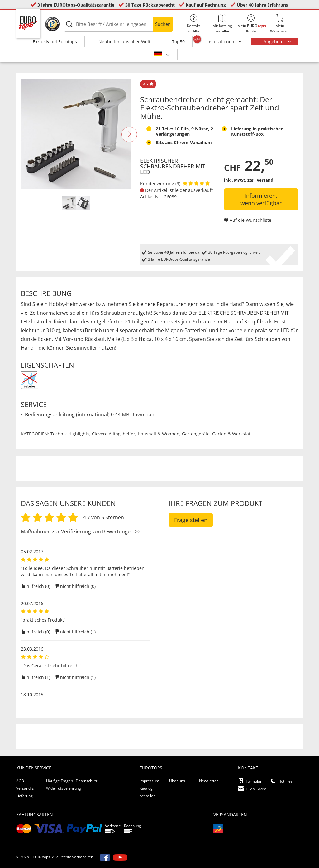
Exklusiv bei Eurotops (55, 42)
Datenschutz (87, 781)
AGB (20, 781)
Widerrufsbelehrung (64, 788)
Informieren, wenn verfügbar (261, 199)
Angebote (274, 42)
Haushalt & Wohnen (159, 434)
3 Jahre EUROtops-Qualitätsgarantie (76, 5)
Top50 (178, 42)
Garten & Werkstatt (232, 434)
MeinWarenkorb (280, 24)
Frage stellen (191, 520)
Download (143, 415)
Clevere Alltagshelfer (114, 434)
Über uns (177, 781)
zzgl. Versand (260, 180)
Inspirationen (221, 42)
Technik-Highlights (70, 434)
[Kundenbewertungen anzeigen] (196, 184)
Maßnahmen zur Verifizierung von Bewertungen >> (81, 531)
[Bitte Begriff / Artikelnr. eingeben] (118, 24)
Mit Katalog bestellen (222, 24)
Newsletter (209, 781)
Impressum (149, 781)
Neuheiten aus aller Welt (124, 42)
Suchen (163, 24)
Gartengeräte (196, 434)
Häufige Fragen (60, 781)
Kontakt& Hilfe (193, 24)
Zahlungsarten (35, 815)
